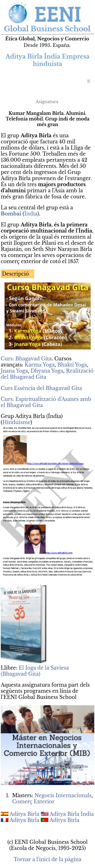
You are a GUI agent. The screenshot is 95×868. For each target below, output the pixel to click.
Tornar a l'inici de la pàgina (48, 859)
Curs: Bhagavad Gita (26, 359)
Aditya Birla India (72, 814)
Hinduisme (16, 422)
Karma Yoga (40, 365)
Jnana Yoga (14, 371)
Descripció (15, 274)
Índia (31, 214)
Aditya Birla (24, 814)
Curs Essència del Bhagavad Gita (41, 388)
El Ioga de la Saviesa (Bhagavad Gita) (35, 671)
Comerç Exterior (33, 802)
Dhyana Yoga (47, 371)
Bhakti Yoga (72, 365)
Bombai (11, 214)
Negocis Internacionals (63, 795)
